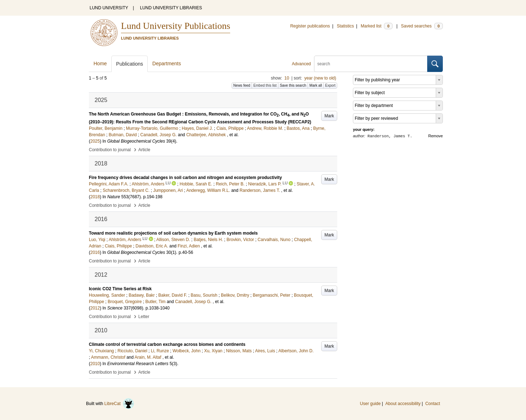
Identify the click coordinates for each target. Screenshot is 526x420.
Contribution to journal (110, 150)
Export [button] (330, 85)
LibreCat (119, 404)
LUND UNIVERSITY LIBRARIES (171, 8)
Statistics (345, 26)
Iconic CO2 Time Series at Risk (120, 289)
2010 (95, 364)
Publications (130, 64)
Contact (433, 404)
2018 (95, 197)
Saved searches (422, 26)
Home (100, 63)
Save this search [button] (293, 85)
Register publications (310, 26)
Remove (436, 136)
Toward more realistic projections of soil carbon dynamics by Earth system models (173, 233)
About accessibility (403, 404)
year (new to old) (320, 78)
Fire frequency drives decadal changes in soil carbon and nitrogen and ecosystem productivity (185, 178)
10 (287, 78)
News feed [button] (242, 85)
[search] (371, 64)
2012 (95, 308)
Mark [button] (329, 116)
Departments (167, 63)
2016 (95, 252)
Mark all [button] (316, 85)
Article (144, 150)
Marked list (377, 26)
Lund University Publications (176, 26)
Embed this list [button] (265, 85)
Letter (144, 317)
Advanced (301, 64)
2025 (95, 141)
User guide (370, 404)
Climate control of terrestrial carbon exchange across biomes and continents (167, 344)
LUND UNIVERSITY (109, 8)
